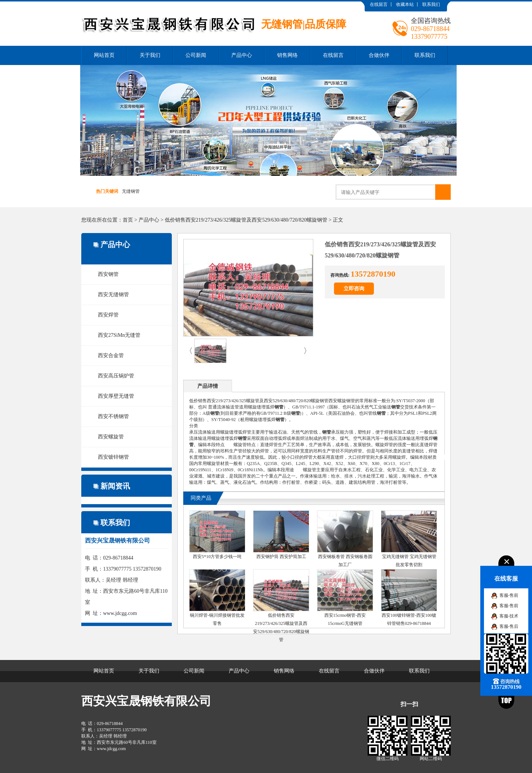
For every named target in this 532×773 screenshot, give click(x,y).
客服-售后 (509, 626)
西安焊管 (108, 315)
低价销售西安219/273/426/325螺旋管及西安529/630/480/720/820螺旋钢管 (246, 220)
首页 (128, 220)
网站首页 (104, 55)
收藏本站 (405, 4)
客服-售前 (509, 595)
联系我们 (431, 4)
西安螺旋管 (111, 437)
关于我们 (150, 55)
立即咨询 (354, 289)
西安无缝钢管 (113, 295)
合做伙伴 (379, 55)
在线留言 (379, 4)
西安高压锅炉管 (116, 376)
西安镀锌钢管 (113, 457)
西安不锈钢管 (113, 416)
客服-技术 (509, 616)
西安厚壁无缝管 (116, 396)
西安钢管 (108, 274)
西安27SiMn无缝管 (119, 335)
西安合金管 (111, 355)
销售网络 (287, 55)
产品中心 (242, 55)
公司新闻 (196, 55)
